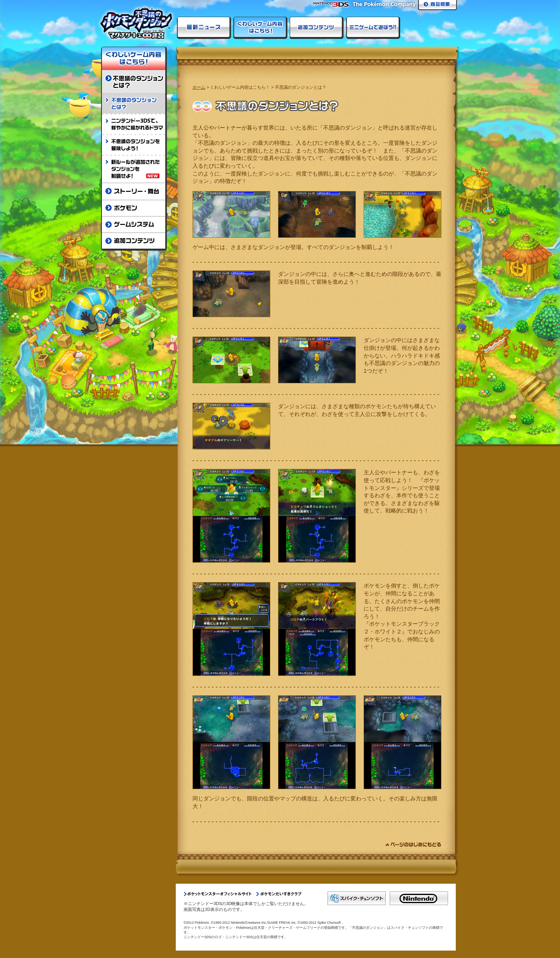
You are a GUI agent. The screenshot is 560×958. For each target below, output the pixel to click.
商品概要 (437, 5)
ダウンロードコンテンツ (317, 28)
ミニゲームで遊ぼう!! (373, 28)
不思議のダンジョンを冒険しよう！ (134, 145)
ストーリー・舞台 (134, 191)
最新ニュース (204, 28)
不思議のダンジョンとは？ (134, 82)
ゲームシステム (134, 224)
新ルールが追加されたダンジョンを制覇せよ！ (134, 169)
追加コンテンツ (134, 241)
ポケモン (134, 208)
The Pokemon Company (385, 5)
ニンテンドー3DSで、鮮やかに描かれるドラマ (134, 124)
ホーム (199, 87)
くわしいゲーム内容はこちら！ (260, 28)
